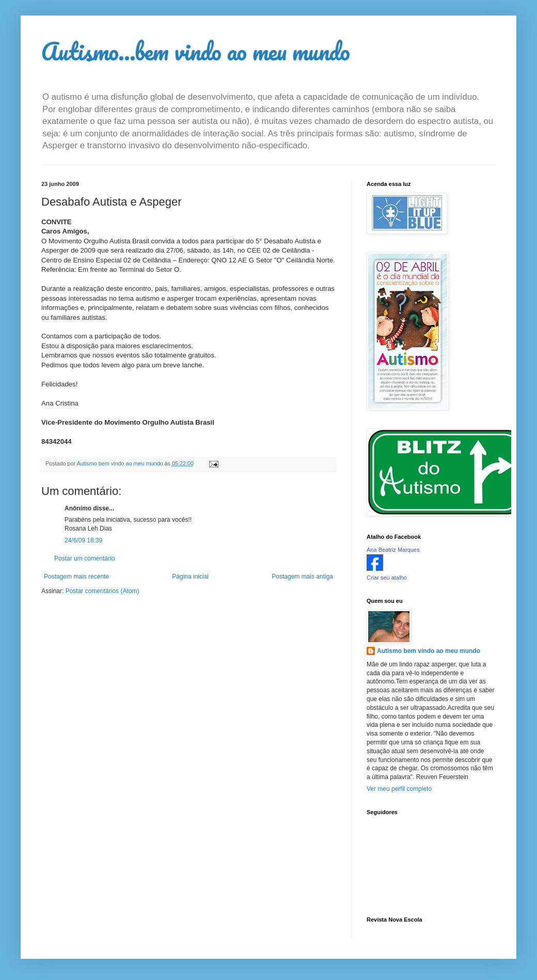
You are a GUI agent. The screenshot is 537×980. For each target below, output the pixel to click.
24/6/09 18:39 (83, 540)
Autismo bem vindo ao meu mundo (429, 651)
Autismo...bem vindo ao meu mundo (196, 51)
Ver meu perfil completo (399, 789)
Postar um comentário (84, 558)
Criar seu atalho (387, 578)
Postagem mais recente (76, 577)
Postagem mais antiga (302, 577)
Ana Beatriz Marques (393, 550)
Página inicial (190, 577)
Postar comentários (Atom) (102, 591)
